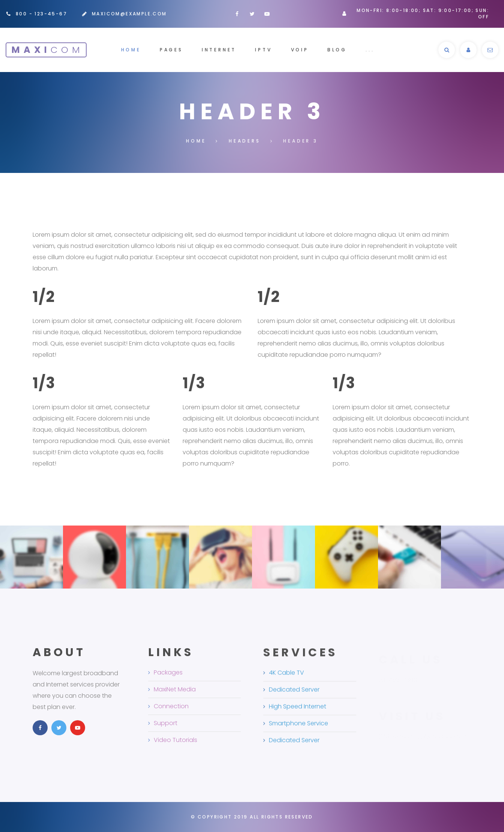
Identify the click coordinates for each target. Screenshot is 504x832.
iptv (263, 50)
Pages (171, 50)
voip (300, 50)
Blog (337, 50)
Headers (245, 141)
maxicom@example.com (129, 14)
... (370, 50)
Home (131, 50)
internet (219, 50)
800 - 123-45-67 (41, 14)
